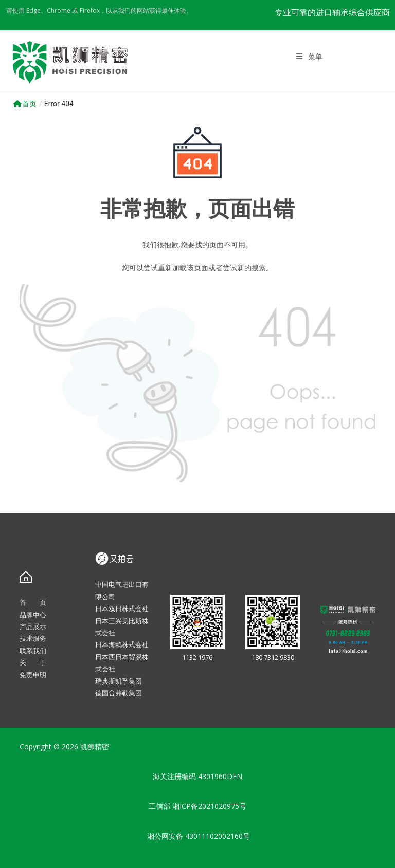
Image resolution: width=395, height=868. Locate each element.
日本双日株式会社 (122, 608)
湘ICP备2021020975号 (209, 806)
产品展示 (33, 626)
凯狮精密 (95, 746)
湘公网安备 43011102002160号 (197, 836)
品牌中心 (33, 615)
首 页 (33, 602)
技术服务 (33, 638)
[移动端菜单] (310, 56)
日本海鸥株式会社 (122, 644)
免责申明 (33, 675)
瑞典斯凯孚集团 (119, 681)
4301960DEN (220, 776)
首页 (25, 104)
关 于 (33, 662)
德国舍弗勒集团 (119, 693)
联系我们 (33, 651)
